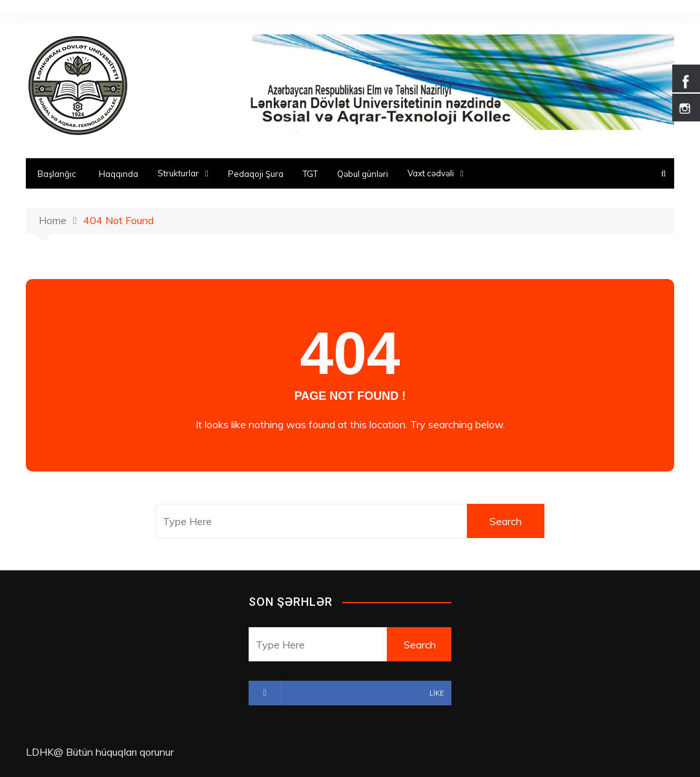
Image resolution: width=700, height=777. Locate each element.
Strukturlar (178, 173)
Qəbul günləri (363, 174)
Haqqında (118, 174)
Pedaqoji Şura (256, 174)
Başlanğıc (57, 174)
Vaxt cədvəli (431, 173)
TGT (310, 174)
